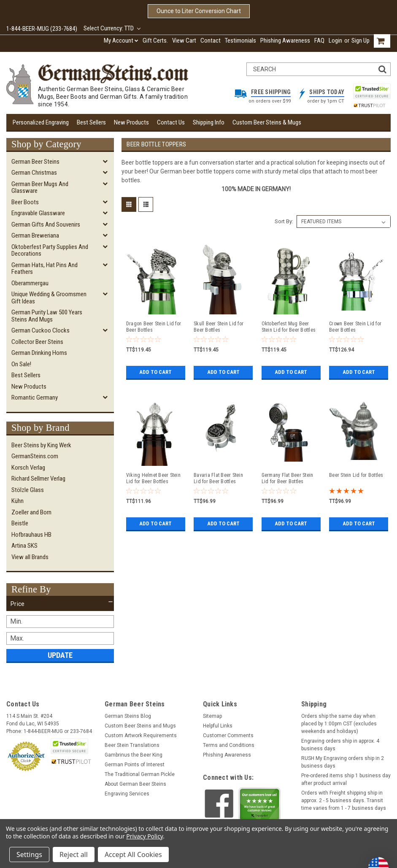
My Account (121, 41)
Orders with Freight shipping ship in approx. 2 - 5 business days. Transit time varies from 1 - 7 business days (344, 800)
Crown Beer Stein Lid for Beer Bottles (355, 327)
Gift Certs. (155, 41)
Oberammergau (30, 283)
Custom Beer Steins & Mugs (267, 122)
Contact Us (171, 122)
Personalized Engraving (41, 122)
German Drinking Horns (39, 353)
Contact (211, 41)
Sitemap (212, 716)
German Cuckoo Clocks (41, 330)
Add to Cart (155, 372)
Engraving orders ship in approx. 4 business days (340, 745)
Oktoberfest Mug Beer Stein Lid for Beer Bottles (289, 327)
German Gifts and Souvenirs (46, 224)
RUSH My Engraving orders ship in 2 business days (343, 762)
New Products (131, 122)
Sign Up (361, 41)
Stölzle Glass (28, 490)
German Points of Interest (135, 765)
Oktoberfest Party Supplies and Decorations (50, 250)
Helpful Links (218, 726)
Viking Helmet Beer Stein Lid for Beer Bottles (153, 478)
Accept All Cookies (133, 854)
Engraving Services (127, 794)
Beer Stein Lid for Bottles (356, 475)
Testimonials (240, 41)
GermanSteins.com (35, 456)
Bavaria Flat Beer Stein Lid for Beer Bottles (218, 478)
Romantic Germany (35, 397)
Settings (29, 854)
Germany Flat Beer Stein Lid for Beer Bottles (288, 478)
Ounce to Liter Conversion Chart (199, 11)
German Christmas (34, 173)
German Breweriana (35, 235)
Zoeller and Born (31, 512)
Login (335, 41)
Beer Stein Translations (132, 745)
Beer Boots (25, 202)
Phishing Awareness (285, 41)
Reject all (74, 854)
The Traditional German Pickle (140, 774)
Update (60, 655)
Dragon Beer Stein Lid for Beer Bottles (154, 327)
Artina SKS (24, 546)
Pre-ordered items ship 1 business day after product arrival (346, 779)
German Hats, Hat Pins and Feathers (45, 269)
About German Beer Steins (135, 784)
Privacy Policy (144, 836)
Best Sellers (91, 122)
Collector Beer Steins (37, 342)
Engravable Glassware (38, 213)
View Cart (184, 41)
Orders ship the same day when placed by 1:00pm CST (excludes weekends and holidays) (339, 724)
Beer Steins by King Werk (41, 445)
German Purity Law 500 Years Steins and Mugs (47, 316)
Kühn (18, 501)
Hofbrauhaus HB (31, 535)
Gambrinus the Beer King (134, 755)
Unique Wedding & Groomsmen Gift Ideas (49, 298)
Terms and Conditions (229, 745)
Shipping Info (209, 122)
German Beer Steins (35, 162)
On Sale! (21, 364)
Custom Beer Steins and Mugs (140, 726)
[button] (60, 604)
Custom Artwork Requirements (141, 736)
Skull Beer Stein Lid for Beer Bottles (219, 327)
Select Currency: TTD (112, 28)
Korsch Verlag (28, 468)
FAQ (319, 41)
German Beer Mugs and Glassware (40, 188)
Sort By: (284, 221)
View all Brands (30, 557)
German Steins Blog (128, 716)
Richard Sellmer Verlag (38, 479)
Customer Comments (228, 736)
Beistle (20, 523)
